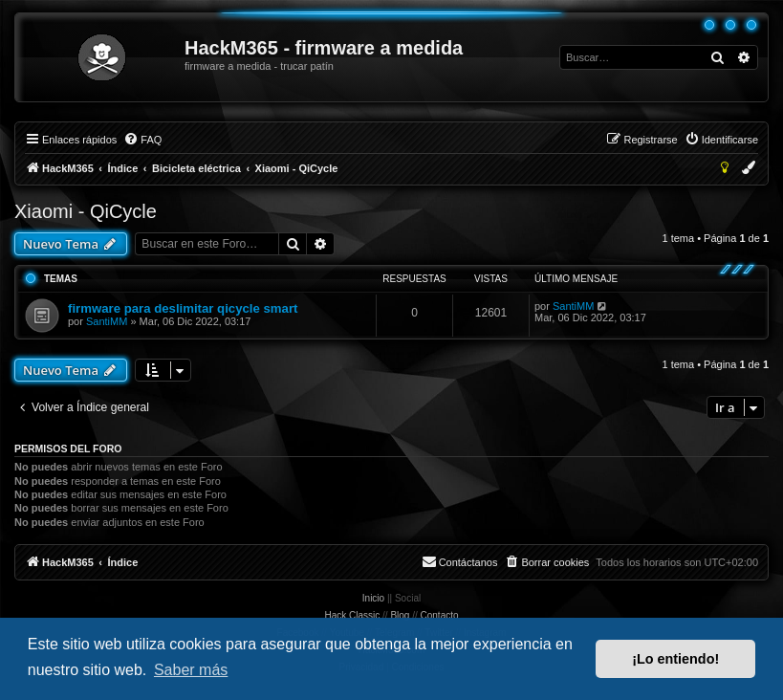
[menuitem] (142, 140)
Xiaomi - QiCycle (86, 211)
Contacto (440, 615)
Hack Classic (352, 615)
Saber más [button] (191, 670)
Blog (400, 615)
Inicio (373, 598)
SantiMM (107, 321)
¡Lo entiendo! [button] (675, 659)
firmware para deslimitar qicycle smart (183, 308)
